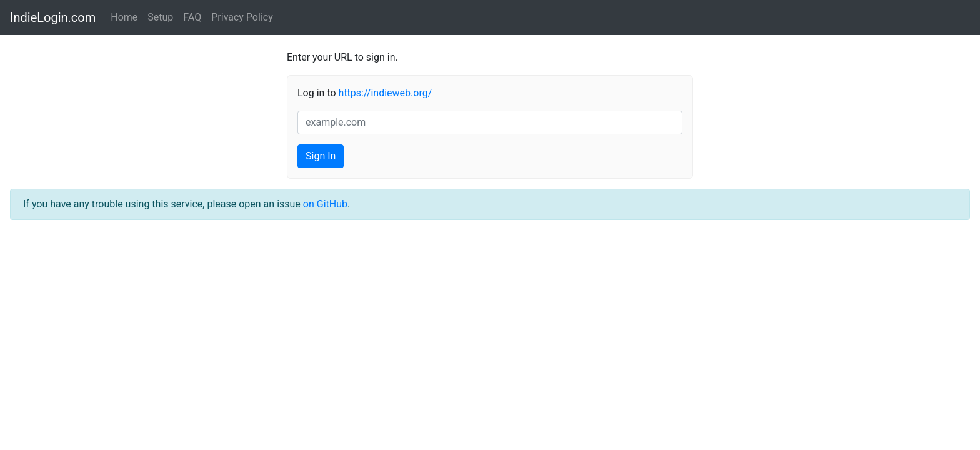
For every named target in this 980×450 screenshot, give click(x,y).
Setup (160, 17)
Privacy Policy (242, 17)
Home (124, 17)
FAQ (192, 17)
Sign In (321, 156)
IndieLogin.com (53, 17)
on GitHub (325, 204)
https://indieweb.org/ (386, 93)
